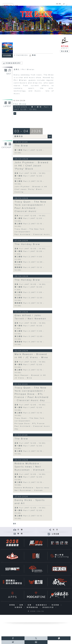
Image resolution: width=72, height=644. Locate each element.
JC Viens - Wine (23, 378)
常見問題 (56, 605)
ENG (57, 4)
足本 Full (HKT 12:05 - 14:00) (30, 173)
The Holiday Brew (27, 244)
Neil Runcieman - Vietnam (29, 490)
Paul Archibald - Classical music (32, 234)
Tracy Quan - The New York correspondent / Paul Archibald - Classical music (30, 207)
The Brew (20, 104)
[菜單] (69, 3)
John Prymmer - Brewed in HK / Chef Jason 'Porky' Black (32, 166)
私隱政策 (19, 607)
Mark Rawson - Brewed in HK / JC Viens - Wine (31, 356)
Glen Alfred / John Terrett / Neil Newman (30, 317)
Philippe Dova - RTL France (30, 424)
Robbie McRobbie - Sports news (32, 488)
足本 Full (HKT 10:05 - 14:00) (30, 249)
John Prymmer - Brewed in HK (31, 187)
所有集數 (7, 56)
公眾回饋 (55, 534)
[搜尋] (64, 3)
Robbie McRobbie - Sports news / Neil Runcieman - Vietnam (30, 467)
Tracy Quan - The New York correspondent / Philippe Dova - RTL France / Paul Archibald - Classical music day (32, 394)
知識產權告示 (42, 605)
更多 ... (15, 524)
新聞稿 (13, 605)
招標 (30, 605)
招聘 (22, 605)
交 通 (20, 530)
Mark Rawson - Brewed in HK (30, 375)
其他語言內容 (49, 607)
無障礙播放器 (33, 607)
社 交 (55, 530)
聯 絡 (20, 534)
